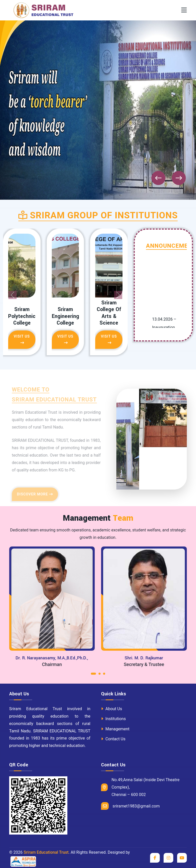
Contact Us (113, 739)
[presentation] (158, 178)
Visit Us (22, 339)
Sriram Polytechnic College (22, 316)
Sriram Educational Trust (46, 852)
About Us (112, 709)
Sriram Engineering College (65, 316)
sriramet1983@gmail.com (130, 806)
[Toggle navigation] (184, 10)
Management (115, 729)
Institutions (113, 719)
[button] (93, 675)
